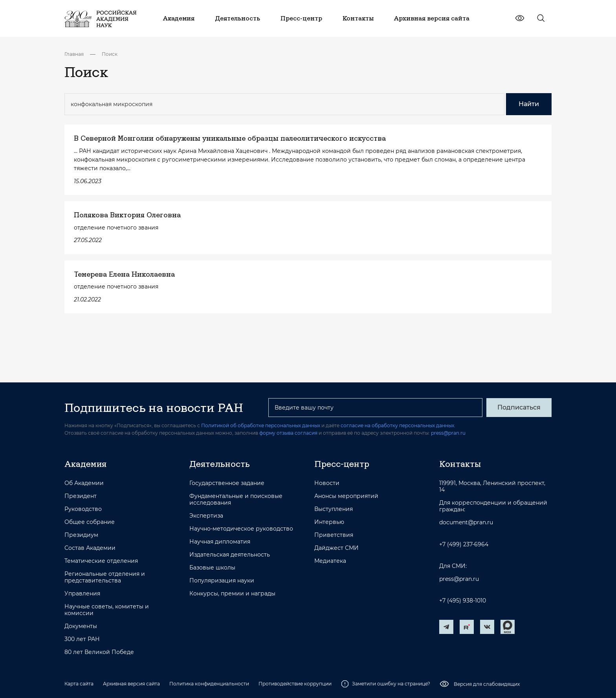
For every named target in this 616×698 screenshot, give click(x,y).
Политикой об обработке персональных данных (261, 425)
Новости (327, 483)
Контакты (460, 464)
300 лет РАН (82, 639)
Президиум (81, 535)
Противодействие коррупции (295, 684)
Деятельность (220, 464)
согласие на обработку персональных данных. (398, 425)
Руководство (83, 509)
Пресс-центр (342, 464)
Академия (85, 464)
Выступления (334, 509)
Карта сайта (79, 684)
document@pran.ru (466, 523)
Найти (529, 104)
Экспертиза (206, 516)
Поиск (110, 54)
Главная (74, 54)
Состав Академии (90, 548)
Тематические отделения (101, 561)
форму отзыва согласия (288, 433)
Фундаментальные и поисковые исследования (236, 500)
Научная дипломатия (220, 542)
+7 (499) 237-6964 (464, 545)
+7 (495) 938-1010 (463, 601)
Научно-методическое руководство (241, 529)
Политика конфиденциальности (209, 684)
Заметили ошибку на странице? (386, 684)
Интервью (329, 522)
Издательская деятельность (230, 555)
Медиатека (330, 561)
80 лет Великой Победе (99, 652)
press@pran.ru (448, 433)
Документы (81, 626)
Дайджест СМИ (336, 548)
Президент (81, 496)
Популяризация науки (222, 581)
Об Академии (84, 483)
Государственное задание (227, 483)
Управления (82, 594)
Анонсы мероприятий (346, 496)
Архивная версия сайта (131, 684)
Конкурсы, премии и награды (232, 594)
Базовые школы (212, 568)
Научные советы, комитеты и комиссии (107, 610)
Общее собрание (90, 522)
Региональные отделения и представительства (105, 577)
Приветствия (334, 535)
